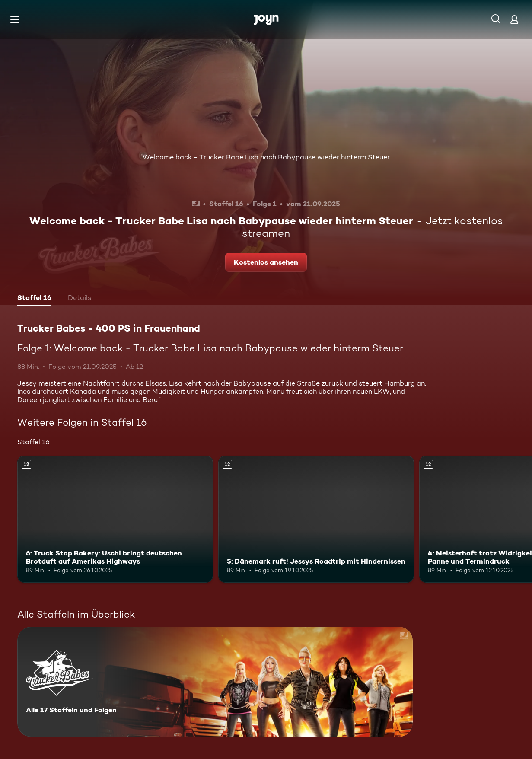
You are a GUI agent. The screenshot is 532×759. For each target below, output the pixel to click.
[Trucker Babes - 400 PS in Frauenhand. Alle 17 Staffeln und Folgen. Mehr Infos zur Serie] (215, 682)
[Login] (514, 19)
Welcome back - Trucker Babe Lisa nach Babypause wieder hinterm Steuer (266, 157)
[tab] (34, 299)
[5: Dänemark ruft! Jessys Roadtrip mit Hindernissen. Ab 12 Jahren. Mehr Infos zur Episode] (316, 519)
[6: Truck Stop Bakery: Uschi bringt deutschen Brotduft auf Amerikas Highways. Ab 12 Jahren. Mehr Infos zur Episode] (115, 519)
